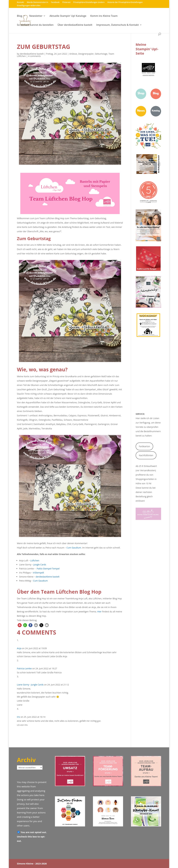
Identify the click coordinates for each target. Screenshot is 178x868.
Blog (20, 16)
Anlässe (73, 54)
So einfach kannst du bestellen (35, 25)
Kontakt (20, 2)
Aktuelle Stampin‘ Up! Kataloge (68, 16)
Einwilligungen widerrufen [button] (29, 6)
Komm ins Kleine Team (104, 16)
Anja (19, 648)
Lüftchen (35, 560)
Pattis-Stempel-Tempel (48, 569)
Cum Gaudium (74, 548)
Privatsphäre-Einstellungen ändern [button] (89, 2)
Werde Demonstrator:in (37, 2)
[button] (20, 625)
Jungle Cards (40, 565)
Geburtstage (101, 54)
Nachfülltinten (146, 455)
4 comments (34, 56)
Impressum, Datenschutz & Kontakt (117, 25)
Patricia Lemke (24, 668)
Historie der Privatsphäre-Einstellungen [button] (125, 2)
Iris (18, 717)
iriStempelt (38, 573)
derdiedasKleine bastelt (32, 54)
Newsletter (36, 16)
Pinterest (66, 2)
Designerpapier (86, 54)
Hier (99, 612)
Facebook (55, 2)
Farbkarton (144, 446)
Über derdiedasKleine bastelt (75, 25)
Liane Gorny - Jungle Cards (30, 685)
